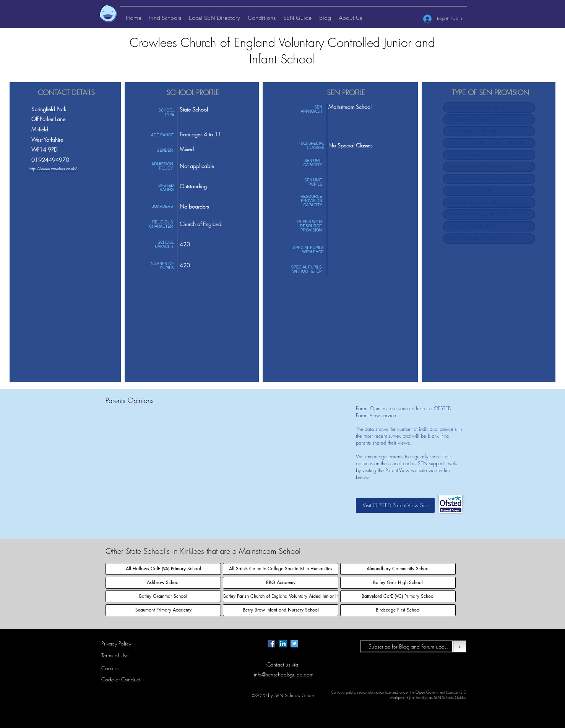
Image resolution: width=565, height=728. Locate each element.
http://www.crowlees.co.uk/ (53, 169)
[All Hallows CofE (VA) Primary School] (163, 569)
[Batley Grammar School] (163, 596)
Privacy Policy (116, 643)
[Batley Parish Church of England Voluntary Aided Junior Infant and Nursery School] (305, 596)
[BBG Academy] (281, 583)
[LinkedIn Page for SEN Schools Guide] (283, 644)
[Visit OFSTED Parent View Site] (395, 505)
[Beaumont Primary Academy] (163, 610)
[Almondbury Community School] (398, 569)
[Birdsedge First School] (398, 610)
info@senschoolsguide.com (284, 674)
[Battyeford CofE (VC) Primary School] (398, 596)
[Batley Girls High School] (398, 583)
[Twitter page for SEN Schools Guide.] (294, 644)
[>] (460, 646)
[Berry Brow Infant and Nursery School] (281, 610)
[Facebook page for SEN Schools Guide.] (271, 644)
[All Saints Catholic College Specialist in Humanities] (281, 569)
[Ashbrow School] (163, 583)
